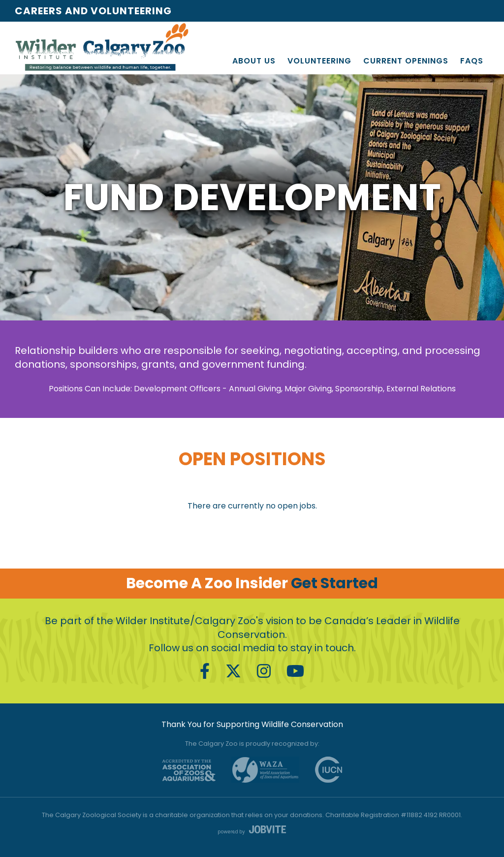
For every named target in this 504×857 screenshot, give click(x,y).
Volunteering (319, 61)
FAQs (472, 61)
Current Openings (406, 61)
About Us (254, 61)
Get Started (334, 583)
